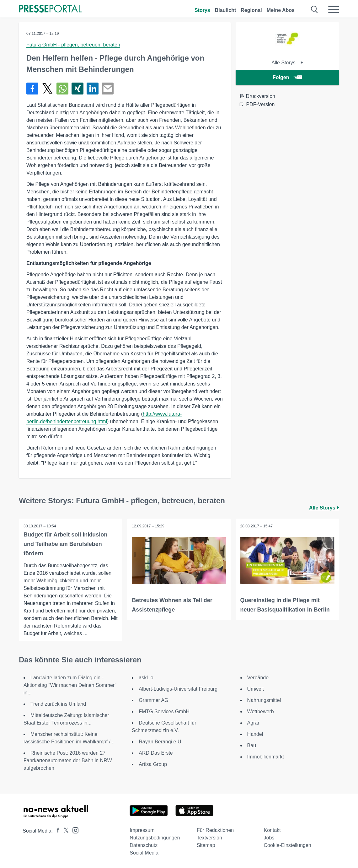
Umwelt (256, 689)
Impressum (142, 830)
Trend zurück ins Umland (58, 704)
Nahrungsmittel (264, 700)
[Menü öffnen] (334, 9)
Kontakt (272, 830)
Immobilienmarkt (266, 757)
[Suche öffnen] (315, 9)
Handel (255, 734)
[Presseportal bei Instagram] (74, 830)
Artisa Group (153, 764)
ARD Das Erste (156, 753)
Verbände (258, 678)
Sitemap (206, 845)
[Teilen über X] (47, 89)
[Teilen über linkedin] (93, 89)
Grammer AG (153, 700)
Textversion (209, 838)
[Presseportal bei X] (64, 831)
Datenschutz (144, 845)
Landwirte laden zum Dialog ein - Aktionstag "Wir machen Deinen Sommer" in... (70, 685)
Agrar (253, 723)
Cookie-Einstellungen (288, 845)
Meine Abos (281, 10)
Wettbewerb (261, 712)
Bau (252, 745)
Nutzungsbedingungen (155, 838)
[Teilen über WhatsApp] (62, 89)
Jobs (269, 838)
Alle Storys (287, 63)
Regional (251, 10)
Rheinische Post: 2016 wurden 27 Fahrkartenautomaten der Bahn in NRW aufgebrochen (68, 760)
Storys (202, 10)
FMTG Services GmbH (164, 712)
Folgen (287, 77)
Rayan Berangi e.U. (161, 742)
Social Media (144, 853)
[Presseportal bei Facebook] (56, 831)
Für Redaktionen (215, 830)
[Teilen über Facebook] (32, 89)
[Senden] (108, 89)
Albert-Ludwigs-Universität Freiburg (178, 689)
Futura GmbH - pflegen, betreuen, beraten (73, 45)
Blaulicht (226, 10)
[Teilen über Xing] (77, 89)
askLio (146, 678)
